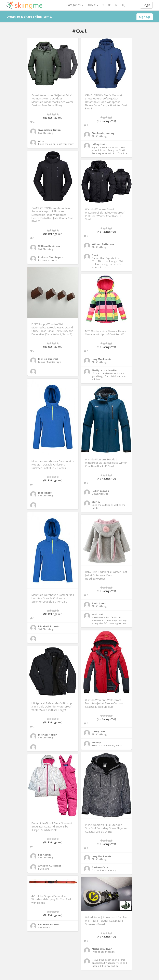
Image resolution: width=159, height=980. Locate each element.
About (93, 5)
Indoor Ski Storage (50, 362)
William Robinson (49, 246)
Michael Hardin (48, 735)
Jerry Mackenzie (102, 359)
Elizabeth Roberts (49, 626)
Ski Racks (44, 927)
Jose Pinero (45, 493)
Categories (75, 5)
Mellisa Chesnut (48, 359)
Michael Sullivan (102, 949)
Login (146, 5)
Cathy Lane (99, 731)
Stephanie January (103, 133)
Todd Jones (99, 603)
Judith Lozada (100, 491)
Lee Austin (44, 855)
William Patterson (103, 244)
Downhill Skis (100, 494)
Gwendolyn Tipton (49, 130)
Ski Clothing (46, 133)
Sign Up (145, 17)
